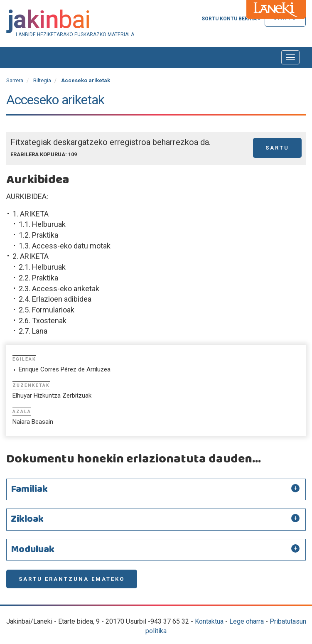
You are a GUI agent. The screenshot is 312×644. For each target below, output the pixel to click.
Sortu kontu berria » (231, 19)
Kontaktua (209, 621)
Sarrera (15, 80)
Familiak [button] (29, 489)
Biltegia (42, 80)
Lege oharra (247, 621)
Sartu (277, 148)
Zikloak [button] (27, 519)
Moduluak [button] (33, 550)
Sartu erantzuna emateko (72, 579)
